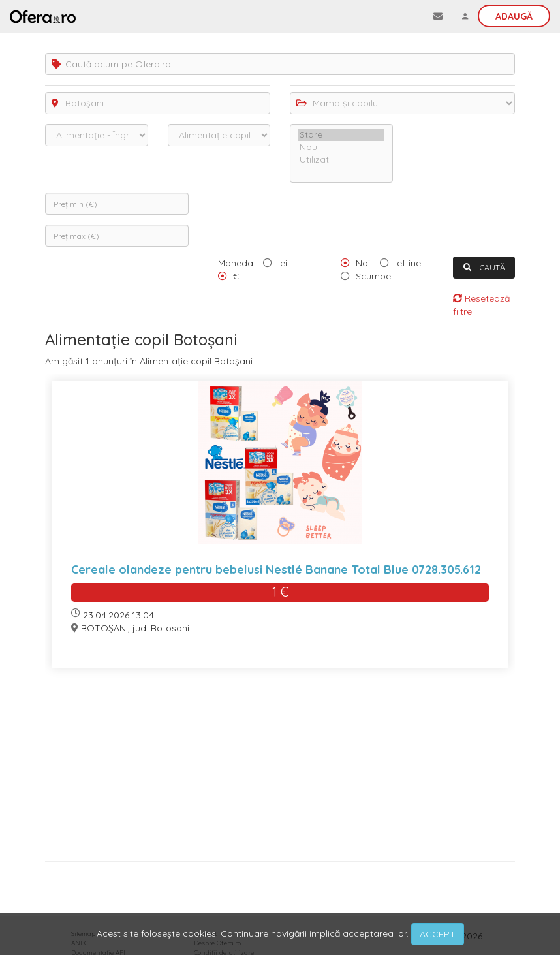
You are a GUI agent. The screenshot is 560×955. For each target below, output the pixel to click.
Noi (363, 263)
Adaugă (514, 16)
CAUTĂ (484, 267)
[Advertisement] (280, 769)
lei (283, 263)
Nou (341, 147)
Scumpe (373, 276)
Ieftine (408, 263)
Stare (341, 135)
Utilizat (341, 160)
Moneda (236, 263)
